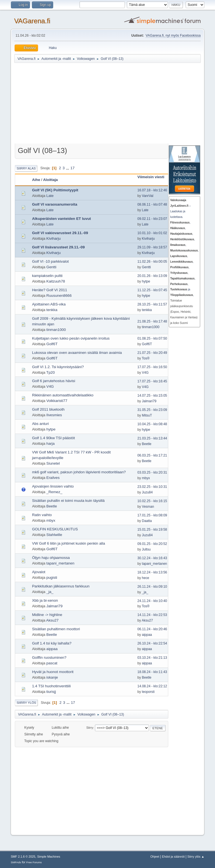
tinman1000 (56, 330)
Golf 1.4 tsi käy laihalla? (52, 643)
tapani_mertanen (60, 563)
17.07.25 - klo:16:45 (152, 381)
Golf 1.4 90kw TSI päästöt (53, 438)
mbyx (146, 478)
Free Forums (34, 862)
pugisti (52, 578)
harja (51, 444)
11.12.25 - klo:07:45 (152, 290)
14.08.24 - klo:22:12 (152, 686)
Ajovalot (38, 572)
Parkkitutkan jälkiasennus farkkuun (61, 586)
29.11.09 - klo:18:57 (152, 247)
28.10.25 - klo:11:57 (152, 304)
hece (146, 578)
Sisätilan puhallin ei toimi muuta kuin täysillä (68, 501)
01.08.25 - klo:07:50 (152, 338)
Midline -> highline (47, 615)
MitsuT (147, 415)
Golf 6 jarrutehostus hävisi (53, 381)
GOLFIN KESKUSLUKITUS (55, 529)
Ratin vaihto (42, 515)
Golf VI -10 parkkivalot (50, 261)
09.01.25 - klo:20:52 (152, 544)
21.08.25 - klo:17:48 (152, 321)
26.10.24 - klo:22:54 (152, 643)
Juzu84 (147, 492)
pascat (52, 663)
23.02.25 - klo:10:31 (152, 487)
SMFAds (16, 862)
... (68, 168)
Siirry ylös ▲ (196, 857)
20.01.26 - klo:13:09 (152, 276)
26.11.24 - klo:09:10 (152, 587)
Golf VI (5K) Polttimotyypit (55, 190)
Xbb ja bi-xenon (45, 600)
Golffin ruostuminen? (49, 658)
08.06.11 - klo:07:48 (152, 204)
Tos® (146, 358)
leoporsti (148, 692)
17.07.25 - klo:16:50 (152, 367)
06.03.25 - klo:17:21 (152, 455)
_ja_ (50, 592)
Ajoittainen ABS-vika (49, 304)
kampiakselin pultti (47, 276)
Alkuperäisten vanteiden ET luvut (61, 219)
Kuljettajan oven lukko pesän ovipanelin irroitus (71, 338)
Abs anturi (40, 424)
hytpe (146, 281)
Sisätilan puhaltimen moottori (56, 629)
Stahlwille (54, 535)
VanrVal (148, 196)
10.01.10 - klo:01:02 (152, 233)
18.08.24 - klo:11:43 (152, 672)
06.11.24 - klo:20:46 (152, 629)
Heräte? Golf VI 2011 (49, 290)
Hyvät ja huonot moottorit (53, 672)
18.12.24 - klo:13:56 (152, 572)
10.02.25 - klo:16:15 (152, 501)
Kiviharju (54, 238)
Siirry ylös (26, 703)
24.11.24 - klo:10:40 (152, 601)
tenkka (52, 310)
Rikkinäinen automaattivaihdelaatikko (63, 395)
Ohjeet (155, 857)
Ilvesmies (54, 415)
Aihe (36, 180)
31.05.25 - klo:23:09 (152, 410)
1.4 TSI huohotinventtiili (51, 686)
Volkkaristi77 (57, 401)
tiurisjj (51, 692)
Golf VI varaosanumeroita (54, 204)
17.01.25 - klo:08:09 (152, 515)
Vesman (148, 507)
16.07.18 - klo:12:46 (152, 190)
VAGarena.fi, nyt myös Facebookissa (173, 36)
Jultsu (146, 549)
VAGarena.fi (32, 21)
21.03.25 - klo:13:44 (152, 438)
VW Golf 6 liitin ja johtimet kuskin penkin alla (68, 543)
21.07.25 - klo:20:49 (152, 353)
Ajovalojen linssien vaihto (53, 486)
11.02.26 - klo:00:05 (152, 262)
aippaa (147, 635)
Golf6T (52, 344)
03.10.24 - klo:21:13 (152, 658)
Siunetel (53, 463)
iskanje (52, 677)
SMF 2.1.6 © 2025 (23, 857)
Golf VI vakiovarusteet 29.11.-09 (60, 233)
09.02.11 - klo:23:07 (152, 219)
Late (50, 196)
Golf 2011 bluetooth (48, 409)
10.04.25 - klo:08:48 (152, 424)
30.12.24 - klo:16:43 (152, 558)
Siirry (90, 728)
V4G (145, 373)
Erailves (53, 478)
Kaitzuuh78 (56, 281)
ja (180, 289)
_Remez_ (54, 492)
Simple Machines (49, 857)
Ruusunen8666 (59, 296)
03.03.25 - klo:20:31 (152, 472)
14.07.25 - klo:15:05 (152, 396)
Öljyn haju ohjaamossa (51, 558)
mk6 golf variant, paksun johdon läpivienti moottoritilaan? (79, 472)
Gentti (52, 267)
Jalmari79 (149, 401)
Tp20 (50, 372)
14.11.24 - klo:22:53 (152, 615)
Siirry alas (26, 168)
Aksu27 (52, 620)
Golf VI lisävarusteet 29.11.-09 (58, 247)
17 (73, 168)
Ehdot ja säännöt (173, 857)
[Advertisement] (114, 104)
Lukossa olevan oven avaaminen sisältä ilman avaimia (77, 353)
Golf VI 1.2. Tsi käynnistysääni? (58, 367)
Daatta (147, 521)
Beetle (147, 444)
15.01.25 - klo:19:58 (152, 530)
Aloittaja (51, 180)
